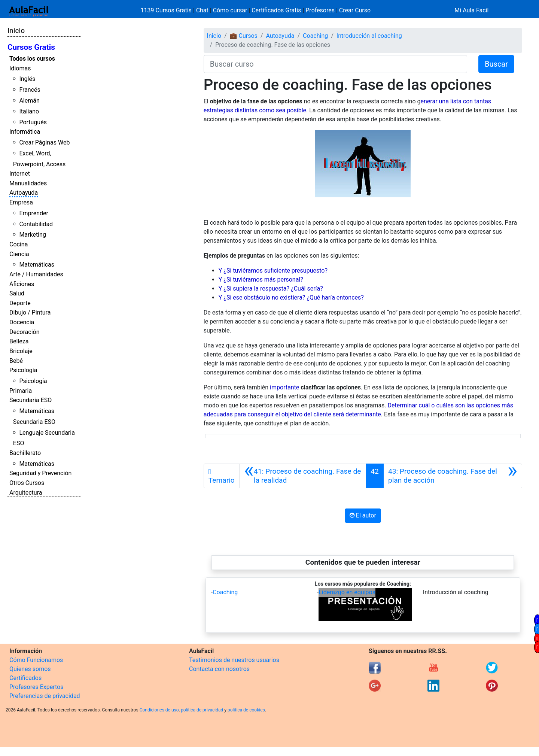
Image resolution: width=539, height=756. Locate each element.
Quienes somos (30, 669)
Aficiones (22, 284)
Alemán (29, 101)
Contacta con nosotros (219, 669)
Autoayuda (24, 193)
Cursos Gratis (31, 47)
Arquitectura (26, 493)
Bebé (16, 361)
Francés (30, 90)
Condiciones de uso (159, 710)
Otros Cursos (27, 483)
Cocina (19, 244)
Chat (202, 10)
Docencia (22, 322)
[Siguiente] (453, 476)
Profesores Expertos (36, 687)
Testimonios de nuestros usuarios (234, 660)
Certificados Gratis (276, 10)
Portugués (33, 122)
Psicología (23, 370)
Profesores (320, 10)
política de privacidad (202, 710)
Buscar (496, 64)
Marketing (32, 235)
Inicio (16, 31)
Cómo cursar (230, 10)
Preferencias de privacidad (45, 696)
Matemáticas (37, 265)
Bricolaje (21, 351)
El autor (363, 515)
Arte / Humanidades (36, 274)
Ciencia (19, 254)
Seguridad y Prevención (40, 473)
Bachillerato (25, 453)
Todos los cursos (32, 59)
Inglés (27, 79)
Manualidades (28, 183)
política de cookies (246, 710)
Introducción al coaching (369, 36)
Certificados (25, 678)
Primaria (21, 391)
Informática (25, 132)
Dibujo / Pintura (30, 312)
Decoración (25, 332)
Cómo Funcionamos (36, 660)
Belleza (19, 341)
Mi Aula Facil (471, 10)
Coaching (315, 36)
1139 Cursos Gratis (167, 10)
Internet (20, 174)
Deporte (20, 303)
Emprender (34, 213)
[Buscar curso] (335, 64)
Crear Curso (355, 10)
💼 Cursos (244, 36)
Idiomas (20, 68)
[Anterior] (303, 476)
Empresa (21, 202)
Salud (17, 293)
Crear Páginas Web (44, 142)
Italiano (29, 111)
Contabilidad (36, 224)
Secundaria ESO (31, 400)
